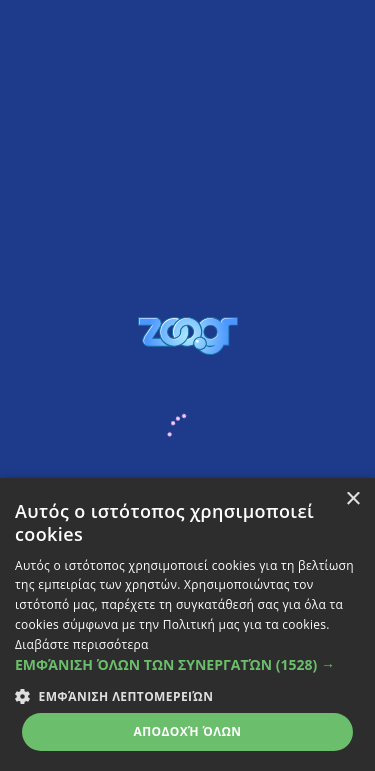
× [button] (352, 499)
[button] (187, 664)
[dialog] (187, 624)
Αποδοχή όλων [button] (188, 731)
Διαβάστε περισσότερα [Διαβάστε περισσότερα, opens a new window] (82, 644)
